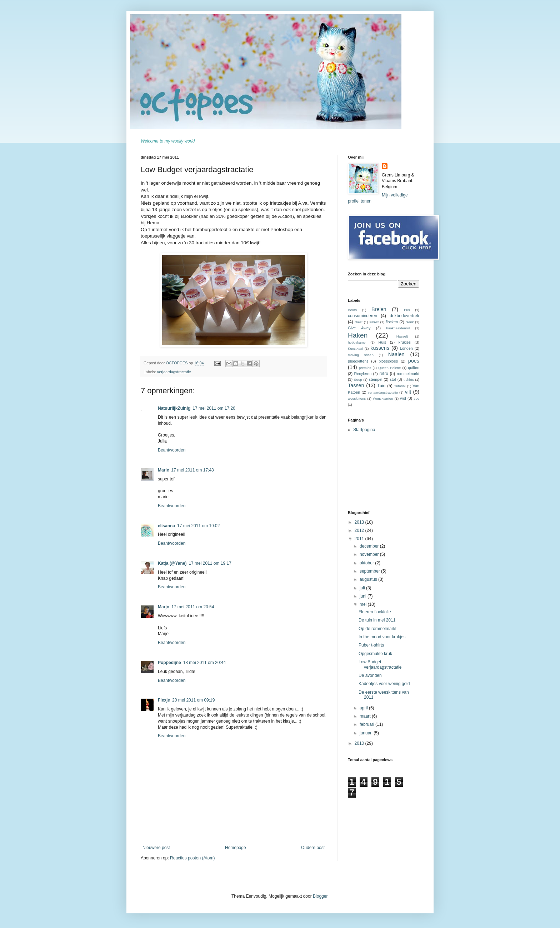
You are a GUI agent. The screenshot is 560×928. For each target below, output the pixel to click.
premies (365, 368)
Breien (379, 309)
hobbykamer (357, 342)
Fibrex (374, 322)
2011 (360, 539)
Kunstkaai (355, 348)
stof (393, 379)
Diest (359, 322)
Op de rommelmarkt (377, 629)
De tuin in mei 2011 (377, 620)
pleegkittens (358, 361)
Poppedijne (169, 663)
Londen (406, 348)
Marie (163, 470)
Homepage (236, 848)
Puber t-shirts (371, 645)
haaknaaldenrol (398, 328)
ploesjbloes (388, 361)
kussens (380, 348)
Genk (410, 322)
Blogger (320, 896)
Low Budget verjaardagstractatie (380, 664)
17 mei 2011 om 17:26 (214, 408)
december (370, 546)
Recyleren (363, 374)
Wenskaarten (383, 398)
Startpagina (364, 430)
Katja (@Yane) (172, 563)
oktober (367, 563)
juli (363, 588)
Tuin (381, 386)
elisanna (166, 526)
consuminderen (362, 316)
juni (364, 596)
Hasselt (402, 336)
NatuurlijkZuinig (174, 408)
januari (367, 733)
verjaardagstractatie (174, 372)
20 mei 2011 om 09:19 (193, 700)
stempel (376, 379)
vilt (408, 392)
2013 (360, 522)
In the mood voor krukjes (382, 637)
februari (367, 724)
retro (384, 374)
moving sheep (361, 355)
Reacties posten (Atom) (192, 858)
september (370, 571)
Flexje (164, 700)
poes (414, 361)
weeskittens (357, 398)
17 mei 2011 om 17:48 (192, 470)
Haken (358, 335)
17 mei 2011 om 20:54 (193, 607)
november (370, 554)
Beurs (352, 310)
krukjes (405, 342)
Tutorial (400, 386)
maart (366, 716)
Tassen (356, 385)
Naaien (396, 354)
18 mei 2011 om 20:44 (204, 663)
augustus (369, 579)
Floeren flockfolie (375, 612)
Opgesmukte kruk (375, 654)
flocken (392, 322)
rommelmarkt (408, 374)
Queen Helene (389, 368)
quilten (414, 368)
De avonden (370, 675)
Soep (358, 380)
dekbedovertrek (404, 316)
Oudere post (313, 848)
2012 (360, 530)
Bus (407, 310)
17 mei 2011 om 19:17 (210, 563)
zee (417, 398)
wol (403, 398)
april (364, 708)
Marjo (164, 607)
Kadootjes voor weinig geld (384, 684)
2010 (360, 743)
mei (364, 604)
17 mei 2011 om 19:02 (198, 526)
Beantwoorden (172, 450)
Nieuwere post (156, 848)
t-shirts (409, 380)
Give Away (359, 328)
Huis (382, 342)
